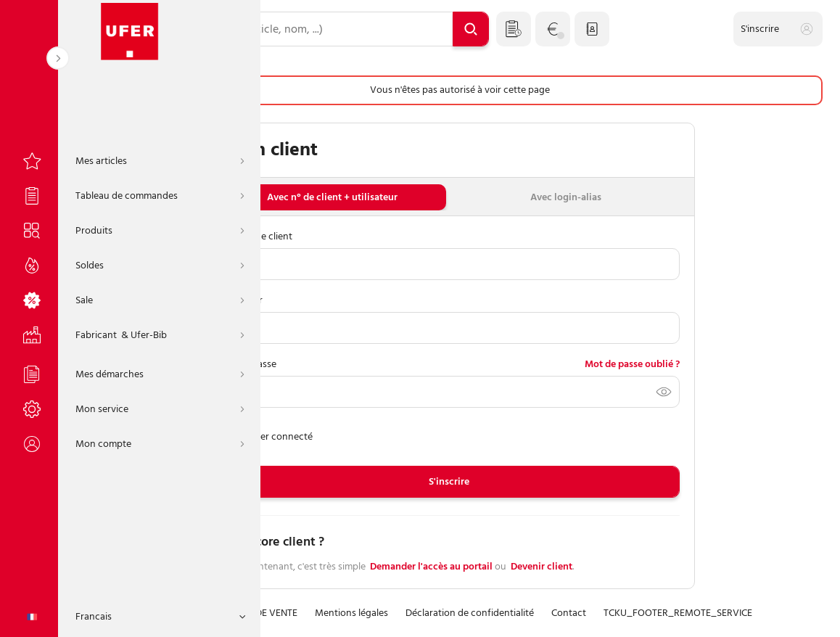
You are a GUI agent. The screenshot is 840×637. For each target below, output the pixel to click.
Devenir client (542, 567)
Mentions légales (351, 613)
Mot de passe (247, 364)
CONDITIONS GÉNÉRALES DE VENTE (222, 613)
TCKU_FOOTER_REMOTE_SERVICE (678, 613)
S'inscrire (449, 481)
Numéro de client (255, 236)
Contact (569, 613)
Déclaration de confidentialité (470, 613)
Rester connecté (265, 436)
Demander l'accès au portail (431, 567)
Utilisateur (240, 300)
